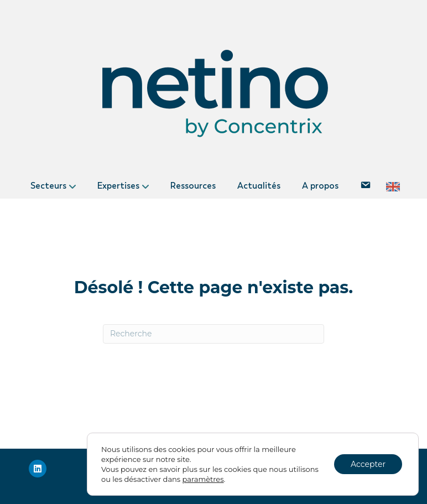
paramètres (203, 479)
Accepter (368, 464)
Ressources (193, 186)
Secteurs (48, 186)
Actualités (259, 186)
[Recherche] (213, 334)
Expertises (118, 186)
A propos (320, 186)
